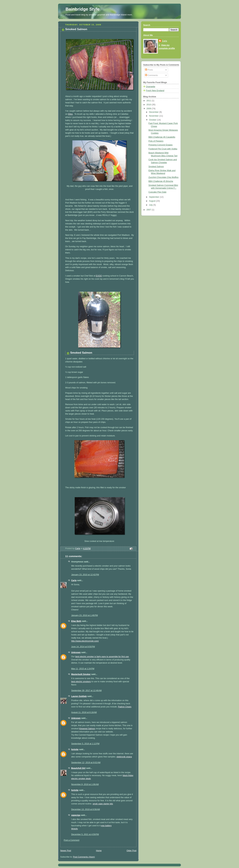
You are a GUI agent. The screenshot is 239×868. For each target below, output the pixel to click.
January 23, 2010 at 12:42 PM (85, 575)
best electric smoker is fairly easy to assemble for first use (102, 657)
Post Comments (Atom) (84, 857)
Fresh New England (155, 91)
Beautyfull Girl (78, 768)
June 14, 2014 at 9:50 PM (83, 647)
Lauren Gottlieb (79, 696)
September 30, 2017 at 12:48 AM (86, 691)
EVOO (99, 276)
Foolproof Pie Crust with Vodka (163, 149)
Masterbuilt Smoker (81, 674)
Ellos (70, 114)
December (154, 112)
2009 (149, 109)
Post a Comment (72, 840)
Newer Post (66, 851)
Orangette (151, 87)
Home (99, 851)
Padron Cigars (125, 707)
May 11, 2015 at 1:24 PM (83, 669)
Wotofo (75, 829)
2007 (149, 210)
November (154, 116)
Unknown (76, 652)
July (151, 205)
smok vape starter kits (103, 804)
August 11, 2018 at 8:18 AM (84, 712)
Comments (151, 75)
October (153, 120)
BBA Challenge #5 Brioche (161, 181)
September (154, 197)
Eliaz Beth (76, 621)
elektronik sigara (124, 757)
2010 (149, 105)
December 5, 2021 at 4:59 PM (85, 834)
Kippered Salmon (87, 729)
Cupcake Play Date (158, 192)
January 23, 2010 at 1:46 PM (84, 615)
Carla (74, 580)
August (153, 201)
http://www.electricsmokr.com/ (85, 641)
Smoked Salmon (156, 167)
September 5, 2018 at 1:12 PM (85, 744)
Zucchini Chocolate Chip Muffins (164, 177)
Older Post (131, 851)
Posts (149, 70)
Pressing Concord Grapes (161, 145)
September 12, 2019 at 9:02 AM (86, 763)
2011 (149, 101)
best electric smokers (81, 682)
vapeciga (76, 815)
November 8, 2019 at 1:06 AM (85, 784)
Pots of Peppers (156, 141)
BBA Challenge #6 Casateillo (162, 137)
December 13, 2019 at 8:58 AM (86, 809)
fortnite (75, 749)
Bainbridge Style (83, 9)
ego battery (106, 826)
